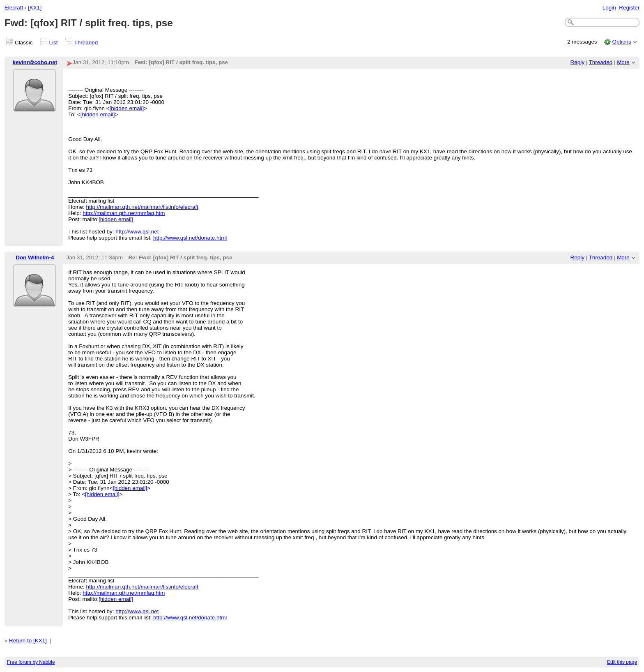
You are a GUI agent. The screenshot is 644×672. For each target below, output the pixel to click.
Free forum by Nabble (31, 662)
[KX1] (35, 8)
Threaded (86, 43)
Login (609, 8)
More (623, 62)
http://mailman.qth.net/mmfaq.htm (124, 213)
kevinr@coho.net (35, 62)
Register (629, 8)
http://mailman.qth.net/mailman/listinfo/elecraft (142, 207)
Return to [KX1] (28, 641)
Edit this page (622, 662)
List (54, 43)
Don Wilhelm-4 (35, 257)
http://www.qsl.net (137, 232)
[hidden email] (127, 108)
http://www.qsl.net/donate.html (190, 238)
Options (621, 42)
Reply (577, 62)
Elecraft (14, 8)
